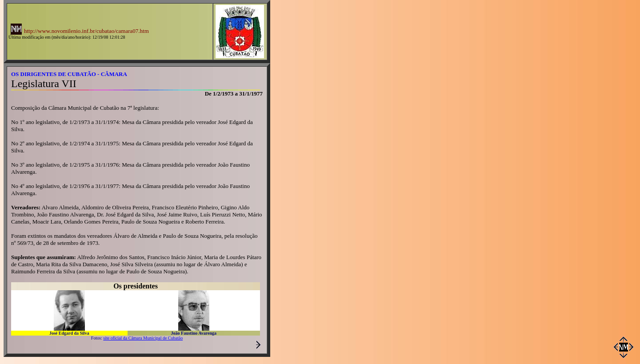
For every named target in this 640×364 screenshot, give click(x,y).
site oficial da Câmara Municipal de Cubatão (143, 338)
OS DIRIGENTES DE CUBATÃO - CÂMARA (69, 74)
